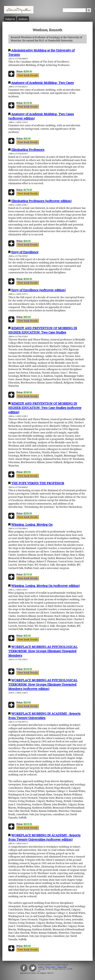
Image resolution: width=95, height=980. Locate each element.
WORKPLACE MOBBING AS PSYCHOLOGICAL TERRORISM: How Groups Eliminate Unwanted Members (43, 651)
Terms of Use (62, 967)
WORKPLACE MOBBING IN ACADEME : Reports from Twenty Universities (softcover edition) (44, 837)
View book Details (28, 75)
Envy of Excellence (25, 252)
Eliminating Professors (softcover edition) (41, 201)
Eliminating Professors (28, 150)
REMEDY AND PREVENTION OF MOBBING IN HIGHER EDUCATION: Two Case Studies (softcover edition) (45, 408)
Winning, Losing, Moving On (32, 524)
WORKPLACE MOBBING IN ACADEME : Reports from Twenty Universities (44, 716)
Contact (41, 967)
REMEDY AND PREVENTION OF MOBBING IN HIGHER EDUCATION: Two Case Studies (43, 330)
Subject (10, 19)
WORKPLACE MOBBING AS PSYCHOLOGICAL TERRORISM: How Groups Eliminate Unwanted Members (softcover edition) (43, 684)
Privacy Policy (50, 967)
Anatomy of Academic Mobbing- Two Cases (43, 83)
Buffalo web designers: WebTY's (42, 973)
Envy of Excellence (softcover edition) (38, 290)
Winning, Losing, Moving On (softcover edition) (45, 586)
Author (23, 19)
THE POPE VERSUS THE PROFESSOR (38, 483)
